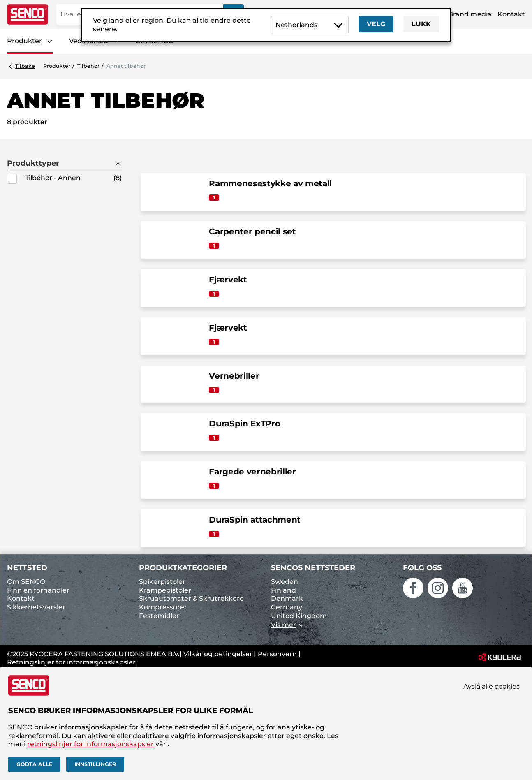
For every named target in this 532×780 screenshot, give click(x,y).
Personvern (277, 654)
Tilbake (25, 66)
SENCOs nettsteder (313, 568)
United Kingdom (299, 616)
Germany (287, 607)
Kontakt (511, 14)
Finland (283, 590)
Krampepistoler (165, 590)
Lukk (421, 24)
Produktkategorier (183, 568)
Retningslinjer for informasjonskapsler (71, 662)
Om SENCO (26, 582)
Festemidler (159, 616)
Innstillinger (95, 764)
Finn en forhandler (38, 590)
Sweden (285, 582)
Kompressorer (163, 607)
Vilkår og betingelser (219, 654)
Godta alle (34, 764)
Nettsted (27, 568)
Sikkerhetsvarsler (36, 607)
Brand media (470, 14)
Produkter (24, 41)
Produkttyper (33, 163)
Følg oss (422, 568)
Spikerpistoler (162, 582)
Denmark (287, 598)
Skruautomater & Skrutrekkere (191, 598)
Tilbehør (88, 66)
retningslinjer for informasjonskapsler (90, 744)
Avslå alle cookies (492, 686)
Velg (376, 24)
